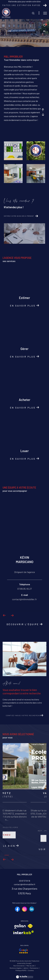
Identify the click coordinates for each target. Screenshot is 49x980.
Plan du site (31, 965)
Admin (26, 967)
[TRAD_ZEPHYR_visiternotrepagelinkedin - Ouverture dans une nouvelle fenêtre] (32, 908)
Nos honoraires (19, 965)
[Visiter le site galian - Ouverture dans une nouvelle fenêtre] (20, 926)
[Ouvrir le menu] (45, 13)
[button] (12, 859)
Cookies (31, 970)
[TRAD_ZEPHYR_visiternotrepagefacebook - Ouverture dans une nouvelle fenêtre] (17, 908)
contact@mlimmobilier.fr (25, 884)
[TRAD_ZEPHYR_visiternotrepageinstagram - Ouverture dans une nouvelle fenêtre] (25, 908)
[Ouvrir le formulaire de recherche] (33, 13)
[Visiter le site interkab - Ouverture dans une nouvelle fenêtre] (24, 932)
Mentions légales (16, 967)
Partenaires (34, 967)
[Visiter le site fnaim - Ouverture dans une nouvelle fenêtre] (30, 925)
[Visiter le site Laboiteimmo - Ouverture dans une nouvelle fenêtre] (24, 974)
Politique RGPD (21, 970)
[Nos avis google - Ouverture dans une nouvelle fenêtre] (24, 950)
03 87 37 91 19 (25, 880)
